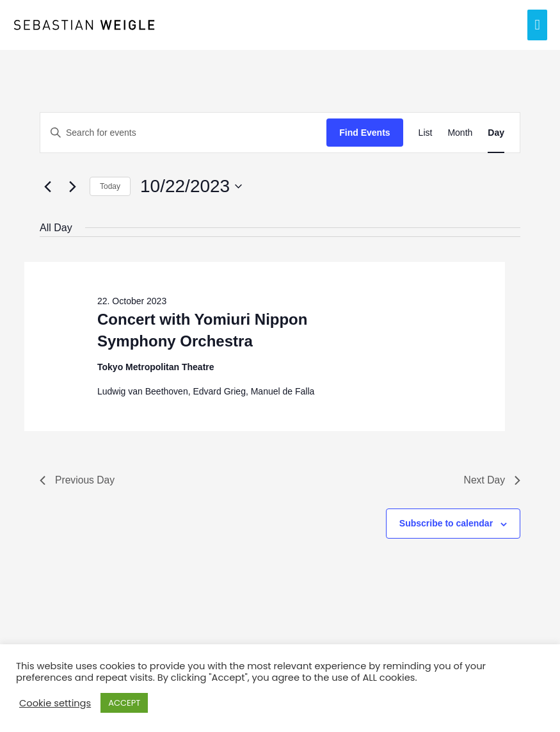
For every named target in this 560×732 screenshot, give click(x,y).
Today (110, 186)
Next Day (492, 480)
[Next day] (72, 186)
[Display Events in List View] (426, 133)
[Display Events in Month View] (460, 133)
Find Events (364, 133)
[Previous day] (47, 186)
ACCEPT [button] (124, 703)
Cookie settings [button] (55, 703)
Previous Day (78, 480)
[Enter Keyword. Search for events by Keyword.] (183, 133)
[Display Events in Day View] (496, 133)
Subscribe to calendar (446, 524)
